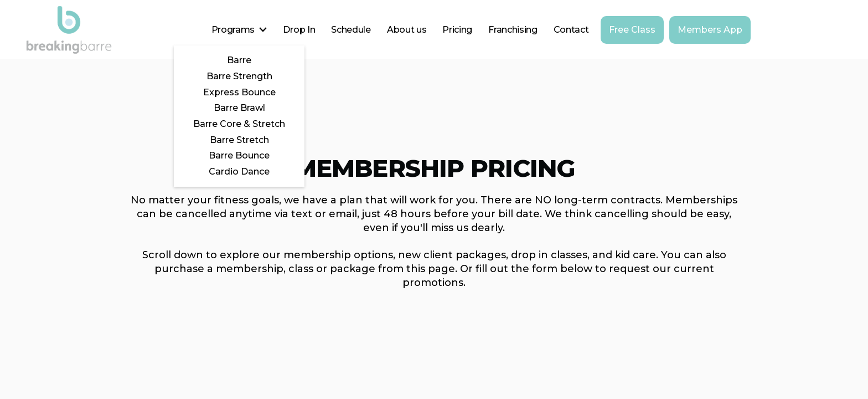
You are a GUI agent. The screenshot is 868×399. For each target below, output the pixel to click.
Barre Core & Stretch (239, 124)
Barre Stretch (239, 140)
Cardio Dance (239, 172)
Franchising (513, 30)
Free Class (632, 30)
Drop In (299, 30)
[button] (239, 30)
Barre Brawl (239, 108)
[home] (69, 30)
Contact (571, 30)
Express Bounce (239, 92)
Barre (239, 60)
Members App (710, 30)
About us (407, 30)
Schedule (351, 30)
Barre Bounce (239, 155)
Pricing (457, 30)
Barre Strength (239, 76)
